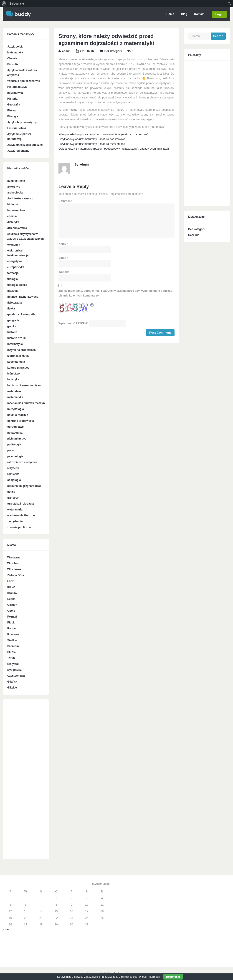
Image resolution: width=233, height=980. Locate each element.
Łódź (10, 581)
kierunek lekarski (18, 356)
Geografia (14, 105)
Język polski (15, 47)
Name (62, 244)
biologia (13, 204)
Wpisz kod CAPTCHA (73, 323)
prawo (11, 450)
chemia (12, 216)
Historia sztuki (17, 128)
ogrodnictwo (15, 427)
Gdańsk (12, 682)
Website (64, 272)
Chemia (12, 58)
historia (12, 332)
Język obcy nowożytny (22, 122)
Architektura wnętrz (20, 199)
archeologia (15, 193)
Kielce (11, 587)
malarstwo (14, 391)
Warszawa (14, 558)
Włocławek (14, 569)
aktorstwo (14, 187)
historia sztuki (16, 338)
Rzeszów (13, 634)
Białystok (13, 664)
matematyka (15, 397)
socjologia (14, 480)
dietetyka (13, 222)
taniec (11, 492)
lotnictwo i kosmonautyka (24, 385)
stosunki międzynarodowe (24, 486)
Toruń (11, 658)
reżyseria (13, 468)
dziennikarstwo (17, 228)
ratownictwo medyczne (22, 462)
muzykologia (16, 409)
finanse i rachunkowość (23, 297)
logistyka (13, 379)
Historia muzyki (17, 87)
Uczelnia (194, 235)
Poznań (12, 617)
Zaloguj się (17, 4)
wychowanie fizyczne (21, 515)
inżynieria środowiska (22, 350)
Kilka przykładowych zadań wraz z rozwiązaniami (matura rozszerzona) (103, 134)
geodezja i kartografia (21, 314)
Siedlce (12, 640)
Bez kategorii (113, 51)
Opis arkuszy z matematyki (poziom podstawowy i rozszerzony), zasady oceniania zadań (114, 149)
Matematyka (15, 53)
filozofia (12, 291)
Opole (11, 611)
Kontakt (199, 14)
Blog (184, 14)
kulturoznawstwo (18, 368)
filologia (13, 279)
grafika (12, 326)
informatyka (15, 344)
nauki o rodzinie (18, 415)
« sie (6, 929)
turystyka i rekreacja (20, 504)
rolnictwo (13, 474)
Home (170, 14)
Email (62, 258)
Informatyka (15, 93)
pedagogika (15, 433)
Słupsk (12, 652)
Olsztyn (12, 605)
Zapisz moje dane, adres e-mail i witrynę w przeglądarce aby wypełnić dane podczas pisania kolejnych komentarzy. (115, 293)
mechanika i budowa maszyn (26, 403)
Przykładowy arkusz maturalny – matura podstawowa (92, 139)
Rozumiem (173, 977)
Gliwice (12, 688)
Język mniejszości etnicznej (25, 145)
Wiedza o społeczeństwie (24, 81)
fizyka (11, 309)
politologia (14, 445)
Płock (11, 623)
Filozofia (13, 64)
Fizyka (11, 111)
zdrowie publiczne (19, 527)
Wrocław (13, 563)
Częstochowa (16, 676)
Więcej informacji (149, 977)
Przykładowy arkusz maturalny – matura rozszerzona (92, 144)
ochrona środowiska (21, 421)
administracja (16, 181)
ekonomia (14, 245)
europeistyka (16, 267)
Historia (12, 99)
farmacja (13, 273)
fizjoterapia (14, 303)
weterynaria (15, 510)
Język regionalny (18, 151)
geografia (13, 320)
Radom (12, 628)
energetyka (14, 261)
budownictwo (16, 210)
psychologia (15, 456)
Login (219, 14)
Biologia (13, 116)
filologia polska (17, 285)
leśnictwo (14, 374)
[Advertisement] (26, 781)
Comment (65, 201)
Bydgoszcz (14, 670)
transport (13, 498)
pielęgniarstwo (17, 439)
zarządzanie (15, 521)
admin (66, 51)
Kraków (12, 593)
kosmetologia (16, 362)
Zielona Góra (16, 575)
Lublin (11, 599)
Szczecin (13, 646)
